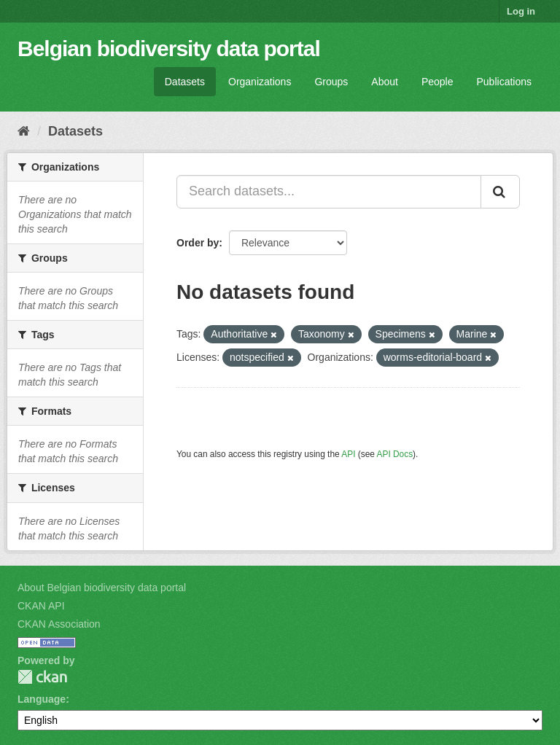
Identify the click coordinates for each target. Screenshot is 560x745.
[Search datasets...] (329, 192)
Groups (331, 82)
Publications (505, 82)
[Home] (24, 131)
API (348, 454)
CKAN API (41, 606)
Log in (521, 11)
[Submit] (500, 192)
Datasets (185, 82)
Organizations (260, 82)
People (437, 82)
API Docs (395, 454)
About (385, 82)
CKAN (42, 677)
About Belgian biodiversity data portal (102, 588)
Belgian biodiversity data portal (169, 48)
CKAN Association (59, 624)
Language (42, 699)
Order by (198, 243)
